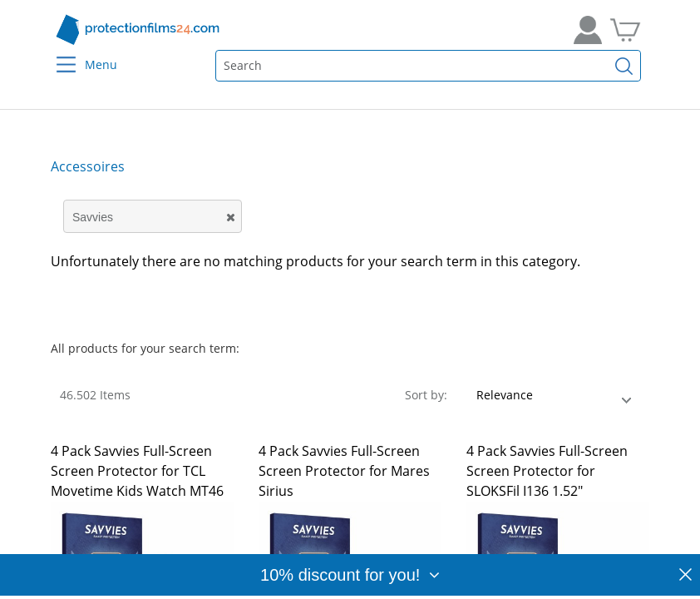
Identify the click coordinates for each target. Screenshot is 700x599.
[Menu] (56, 54)
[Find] (624, 66)
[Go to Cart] (625, 30)
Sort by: (426, 395)
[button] (242, 221)
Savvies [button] (93, 217)
